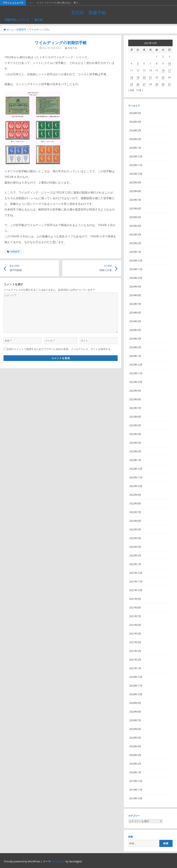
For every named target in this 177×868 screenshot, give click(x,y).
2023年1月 (135, 460)
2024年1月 (135, 356)
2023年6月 (135, 417)
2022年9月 (135, 495)
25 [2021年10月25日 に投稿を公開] (132, 84)
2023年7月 (135, 408)
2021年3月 (135, 651)
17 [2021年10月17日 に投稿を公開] (169, 70)
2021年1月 (135, 668)
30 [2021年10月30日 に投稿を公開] (163, 84)
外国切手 (21, 29)
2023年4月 (135, 434)
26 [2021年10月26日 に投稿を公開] (138, 84)
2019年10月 (136, 798)
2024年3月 (135, 339)
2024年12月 (136, 261)
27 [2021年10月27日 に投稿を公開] (144, 84)
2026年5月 (135, 113)
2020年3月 (135, 755)
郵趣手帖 (72, 48)
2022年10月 (136, 486)
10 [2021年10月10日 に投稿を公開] (169, 63)
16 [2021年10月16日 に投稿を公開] (163, 70)
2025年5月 (135, 217)
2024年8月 (135, 295)
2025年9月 (135, 182)
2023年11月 (136, 373)
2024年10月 (136, 278)
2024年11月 (136, 269)
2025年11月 (136, 165)
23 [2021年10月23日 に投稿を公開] (163, 77)
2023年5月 (135, 425)
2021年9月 (135, 599)
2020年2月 (135, 764)
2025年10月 (136, 174)
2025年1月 (135, 252)
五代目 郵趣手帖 (88, 12)
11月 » (140, 90)
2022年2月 (135, 555)
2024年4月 (135, 330)
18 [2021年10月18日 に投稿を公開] (132, 77)
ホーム (9, 29)
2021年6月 (135, 625)
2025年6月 (135, 208)
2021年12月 (136, 573)
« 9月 (131, 90)
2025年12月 (136, 156)
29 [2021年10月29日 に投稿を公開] (157, 84)
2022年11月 (136, 477)
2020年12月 (136, 677)
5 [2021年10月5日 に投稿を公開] (138, 63)
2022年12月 (136, 469)
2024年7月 (135, 304)
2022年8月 (135, 503)
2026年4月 (135, 122)
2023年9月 (135, 391)
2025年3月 (135, 234)
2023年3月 (135, 443)
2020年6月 (135, 729)
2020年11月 (136, 686)
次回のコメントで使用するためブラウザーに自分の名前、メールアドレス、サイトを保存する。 (60, 349)
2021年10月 (136, 590)
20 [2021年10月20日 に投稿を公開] (144, 77)
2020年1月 (135, 772)
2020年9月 (135, 703)
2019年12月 (136, 781)
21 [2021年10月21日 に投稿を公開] (151, 77)
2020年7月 (135, 720)
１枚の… (31, 3)
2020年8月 (135, 712)
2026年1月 (135, 148)
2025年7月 (135, 200)
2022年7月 (135, 512)
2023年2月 (135, 451)
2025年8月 (135, 191)
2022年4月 (135, 538)
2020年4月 (135, 746)
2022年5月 (135, 529)
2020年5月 (135, 738)
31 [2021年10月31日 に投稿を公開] (169, 84)
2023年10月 (136, 382)
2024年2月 (135, 347)
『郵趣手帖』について (16, 20)
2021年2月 (135, 660)
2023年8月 (135, 399)
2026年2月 (135, 139)
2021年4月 (135, 642)
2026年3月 (135, 130)
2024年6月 (135, 313)
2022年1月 (135, 564)
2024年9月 (135, 287)
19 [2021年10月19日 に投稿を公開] (138, 77)
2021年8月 (135, 607)
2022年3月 (135, 547)
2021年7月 (135, 616)
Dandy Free (58, 861)
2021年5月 (135, 634)
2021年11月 (136, 581)
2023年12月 (136, 365)
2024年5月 (135, 321)
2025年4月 (135, 226)
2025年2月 (135, 243)
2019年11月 (136, 790)
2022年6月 (135, 521)
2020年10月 (136, 694)
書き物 (38, 20)
